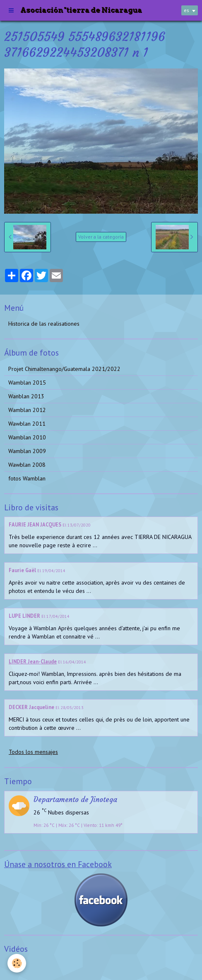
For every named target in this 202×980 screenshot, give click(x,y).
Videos (17, 965)
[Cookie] (17, 963)
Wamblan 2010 (27, 437)
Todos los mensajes (33, 752)
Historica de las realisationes (44, 324)
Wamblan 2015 (27, 383)
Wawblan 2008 (27, 465)
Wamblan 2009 (27, 451)
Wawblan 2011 (27, 424)
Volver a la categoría (101, 237)
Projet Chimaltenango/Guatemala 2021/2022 (64, 369)
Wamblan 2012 (27, 410)
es (186, 10)
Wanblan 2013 (26, 396)
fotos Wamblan (27, 478)
